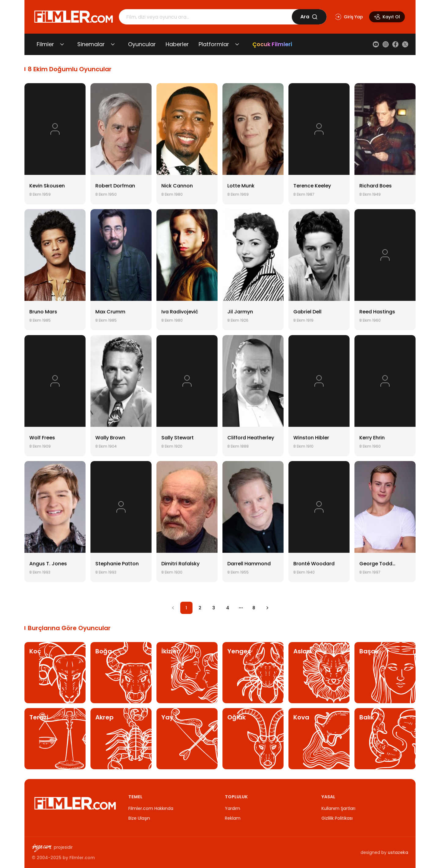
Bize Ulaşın (139, 818)
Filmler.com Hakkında (151, 808)
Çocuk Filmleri (272, 44)
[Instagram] (386, 44)
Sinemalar (91, 44)
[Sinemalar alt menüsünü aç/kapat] (113, 44)
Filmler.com (82, 858)
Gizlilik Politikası (337, 818)
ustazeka (398, 852)
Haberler (177, 44)
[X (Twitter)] (405, 44)
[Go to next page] (267, 608)
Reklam (233, 818)
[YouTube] (376, 44)
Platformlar (214, 44)
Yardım (233, 808)
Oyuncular (142, 44)
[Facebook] (395, 44)
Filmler (45, 44)
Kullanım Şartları (338, 808)
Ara (309, 17)
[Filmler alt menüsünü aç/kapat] (62, 44)
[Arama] (205, 17)
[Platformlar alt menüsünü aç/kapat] (237, 44)
